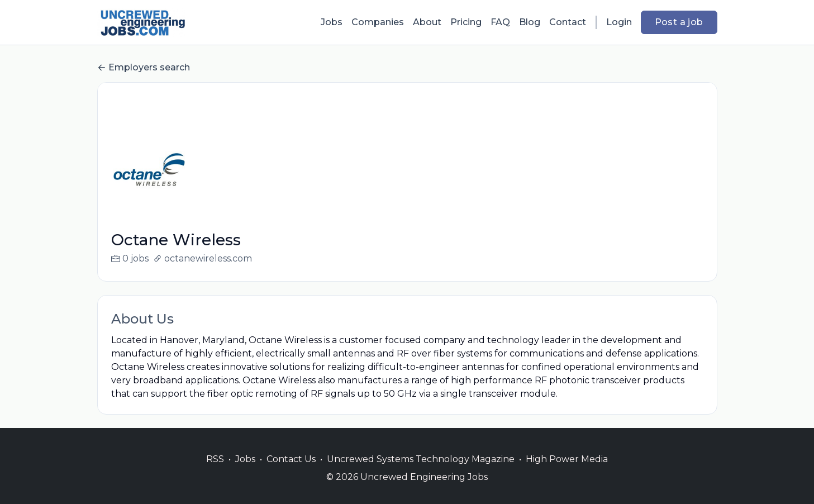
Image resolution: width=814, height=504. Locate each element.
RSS (215, 472)
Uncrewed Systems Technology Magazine (421, 472)
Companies (378, 22)
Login (619, 22)
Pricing (466, 22)
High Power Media (567, 472)
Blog (530, 22)
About (427, 22)
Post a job (679, 22)
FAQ (500, 22)
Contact (568, 22)
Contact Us (291, 472)
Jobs (332, 22)
